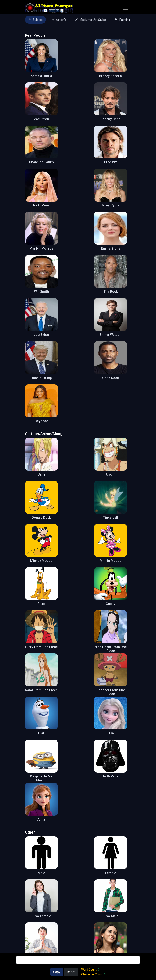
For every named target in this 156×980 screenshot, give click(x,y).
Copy (57, 972)
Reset (71, 972)
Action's (59, 20)
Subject (35, 20)
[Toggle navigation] (125, 8)
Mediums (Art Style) (90, 20)
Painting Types (127, 20)
